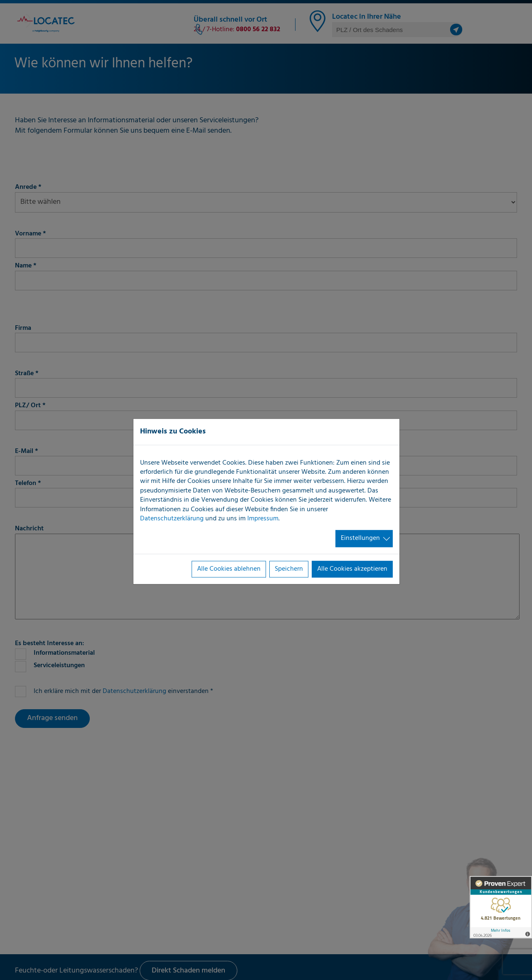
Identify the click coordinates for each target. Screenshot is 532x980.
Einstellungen (360, 539)
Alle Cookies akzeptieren (352, 569)
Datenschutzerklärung (172, 519)
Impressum (263, 519)
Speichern (289, 569)
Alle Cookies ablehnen (229, 569)
